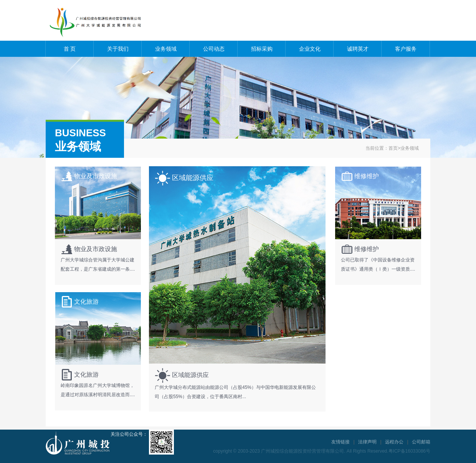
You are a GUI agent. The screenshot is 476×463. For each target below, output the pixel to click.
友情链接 (340, 442)
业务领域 (166, 49)
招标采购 (262, 49)
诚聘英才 (358, 49)
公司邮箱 (421, 442)
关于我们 (118, 49)
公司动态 (214, 49)
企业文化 (310, 49)
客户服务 (406, 49)
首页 (393, 148)
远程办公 (394, 442)
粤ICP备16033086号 (409, 451)
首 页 (70, 49)
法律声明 (367, 442)
